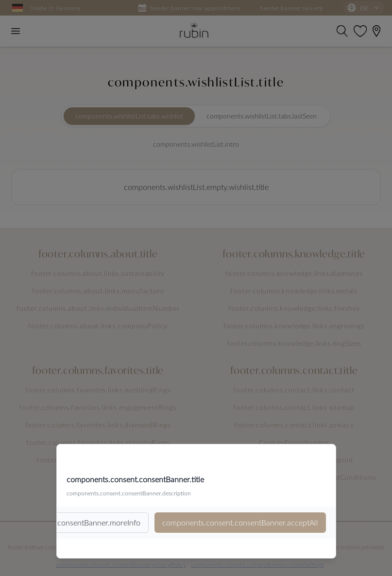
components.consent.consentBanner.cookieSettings (258, 564)
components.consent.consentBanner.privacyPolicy (121, 564)
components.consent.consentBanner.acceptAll (240, 522)
